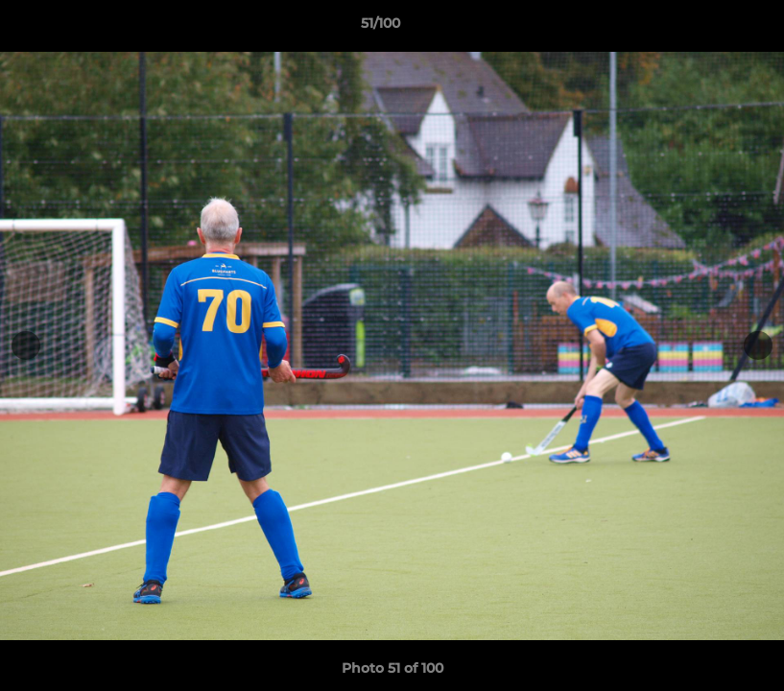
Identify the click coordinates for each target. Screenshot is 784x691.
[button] (703, 28)
